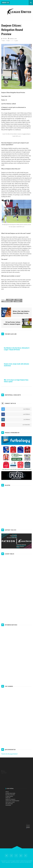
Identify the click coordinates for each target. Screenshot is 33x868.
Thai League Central (14, 799)
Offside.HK (13, 797)
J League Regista (13, 797)
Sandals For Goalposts (14, 798)
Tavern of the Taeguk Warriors (15, 799)
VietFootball (13, 801)
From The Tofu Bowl (14, 796)
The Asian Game (13, 800)
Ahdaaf (12, 795)
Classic (10, 301)
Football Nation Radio (14, 795)
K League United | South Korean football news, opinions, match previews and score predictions (17, 862)
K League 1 (18, 302)
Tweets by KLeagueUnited (9, 754)
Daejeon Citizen (7, 302)
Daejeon (18, 301)
